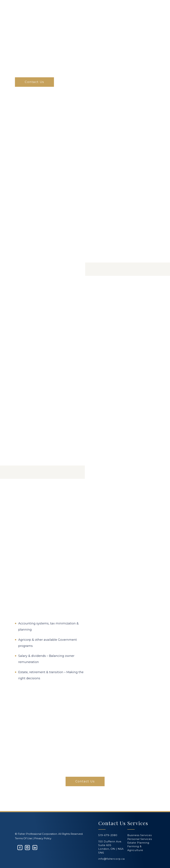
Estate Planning (138, 843)
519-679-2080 (108, 835)
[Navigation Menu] (153, 12)
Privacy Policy (43, 838)
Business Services (140, 835)
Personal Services (140, 839)
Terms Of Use (23, 838)
